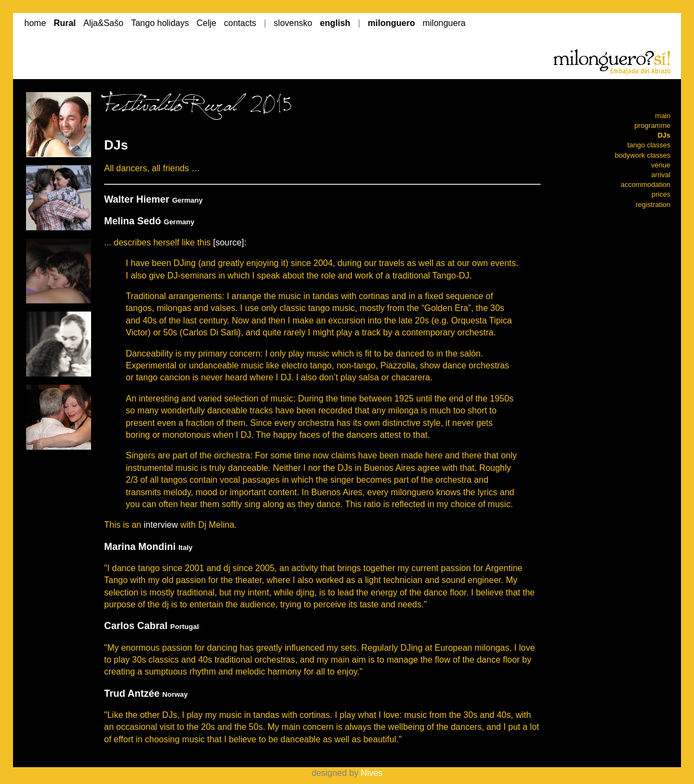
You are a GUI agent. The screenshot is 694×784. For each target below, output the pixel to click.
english (335, 23)
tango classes (649, 145)
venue (661, 165)
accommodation (646, 184)
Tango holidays (160, 23)
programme (652, 125)
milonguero (391, 23)
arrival (661, 175)
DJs (664, 135)
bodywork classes (643, 155)
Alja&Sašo (104, 23)
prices (661, 194)
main (663, 116)
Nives (371, 773)
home (35, 23)
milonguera (444, 23)
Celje (207, 23)
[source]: (230, 242)
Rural (65, 23)
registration (653, 205)
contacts (240, 23)
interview (161, 525)
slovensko (293, 23)
